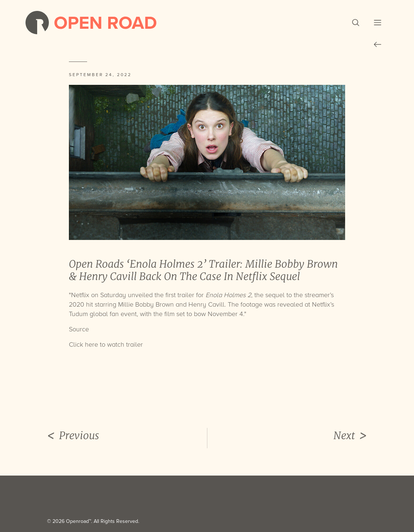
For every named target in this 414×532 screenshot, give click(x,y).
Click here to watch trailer (106, 344)
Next (350, 436)
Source (79, 329)
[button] (356, 23)
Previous (73, 436)
